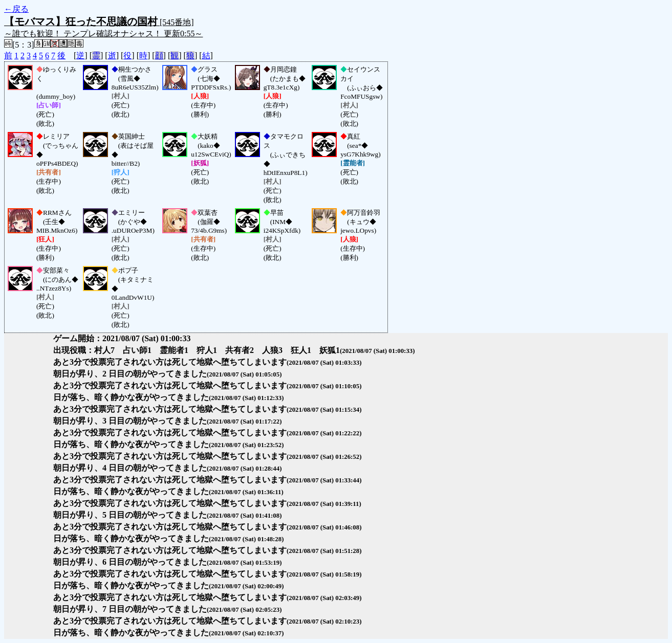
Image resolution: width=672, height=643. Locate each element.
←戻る (16, 9)
